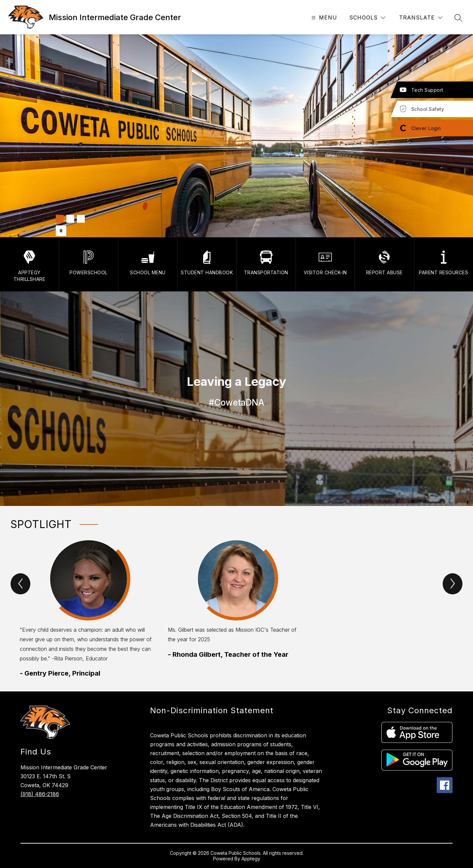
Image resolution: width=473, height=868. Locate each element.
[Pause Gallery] (61, 231)
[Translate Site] (421, 18)
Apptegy (251, 859)
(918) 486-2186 (40, 794)
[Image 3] (81, 219)
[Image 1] (60, 219)
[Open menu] (323, 18)
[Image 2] (70, 219)
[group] (89, 609)
